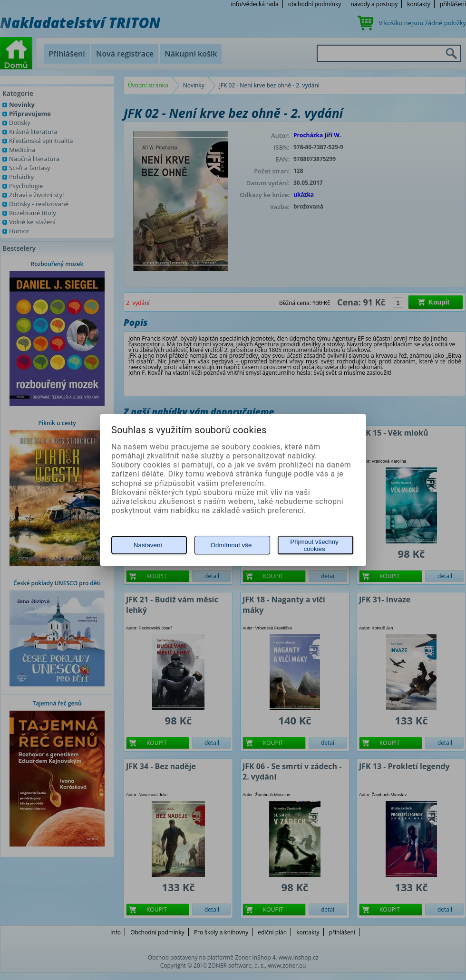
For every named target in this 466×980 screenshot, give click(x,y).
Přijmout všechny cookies (314, 545)
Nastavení (148, 545)
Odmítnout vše (231, 545)
